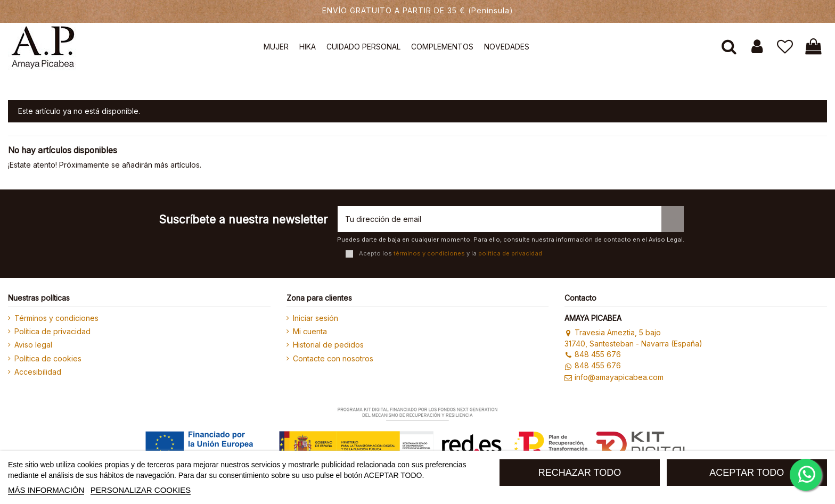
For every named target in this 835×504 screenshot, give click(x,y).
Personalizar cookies (141, 490)
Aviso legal (33, 345)
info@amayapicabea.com (614, 377)
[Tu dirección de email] (500, 219)
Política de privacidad (52, 331)
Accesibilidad (38, 372)
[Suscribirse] (673, 219)
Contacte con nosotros (333, 358)
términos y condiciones (429, 253)
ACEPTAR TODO (747, 473)
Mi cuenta (310, 331)
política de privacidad (510, 253)
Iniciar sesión (316, 318)
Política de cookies (48, 358)
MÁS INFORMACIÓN (46, 490)
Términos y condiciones (56, 318)
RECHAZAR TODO (580, 473)
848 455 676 (592, 354)
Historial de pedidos (328, 345)
